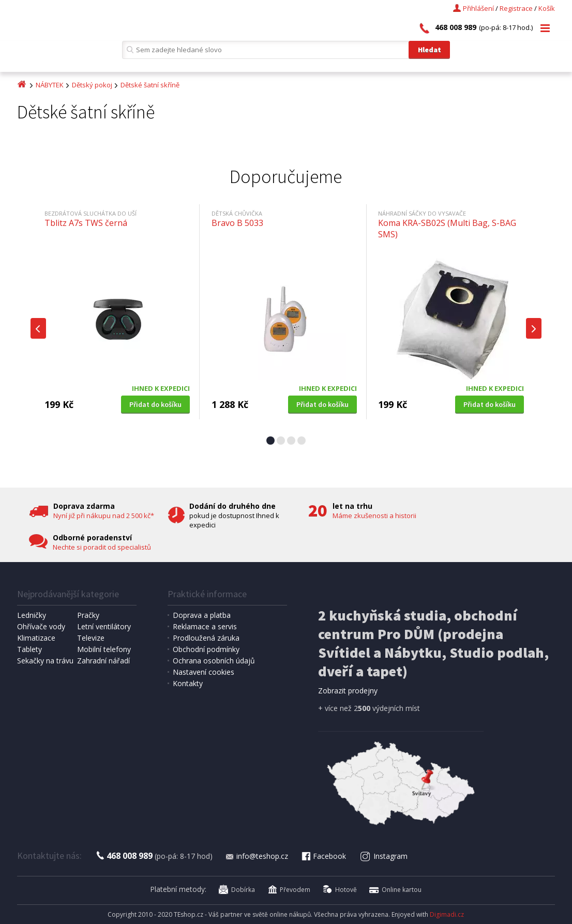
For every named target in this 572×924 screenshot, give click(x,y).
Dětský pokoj (92, 85)
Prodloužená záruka (206, 638)
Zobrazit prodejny (348, 691)
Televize (91, 638)
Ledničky (32, 615)
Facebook (323, 856)
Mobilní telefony (104, 649)
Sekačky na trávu (45, 661)
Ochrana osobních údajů (214, 661)
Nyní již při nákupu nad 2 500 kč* (104, 516)
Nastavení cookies (204, 672)
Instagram (384, 856)
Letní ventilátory (104, 626)
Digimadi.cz (447, 914)
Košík (547, 8)
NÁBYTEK (50, 85)
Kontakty (188, 683)
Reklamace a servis (205, 626)
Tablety (29, 649)
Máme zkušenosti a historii (374, 516)
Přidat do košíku (155, 404)
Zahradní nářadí (103, 661)
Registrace (516, 8)
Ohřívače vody (41, 626)
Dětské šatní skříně (150, 85)
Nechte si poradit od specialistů (102, 547)
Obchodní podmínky (206, 649)
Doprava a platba (202, 615)
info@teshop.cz (257, 856)
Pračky (88, 615)
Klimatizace (36, 638)
